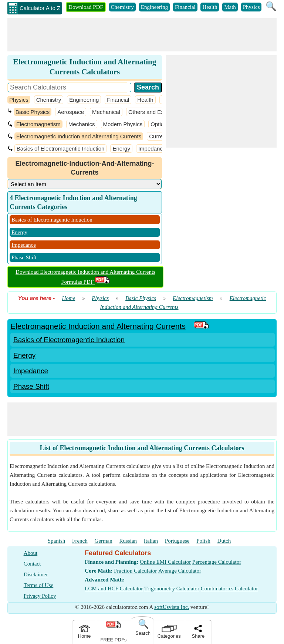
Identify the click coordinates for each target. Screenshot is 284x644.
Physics (251, 7)
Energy (121, 149)
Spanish (57, 541)
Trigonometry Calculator (172, 589)
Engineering (154, 7)
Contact (32, 564)
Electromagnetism (38, 124)
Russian (128, 541)
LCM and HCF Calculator (114, 589)
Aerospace (71, 112)
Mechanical (106, 112)
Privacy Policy (40, 596)
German (103, 541)
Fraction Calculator (135, 571)
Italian (151, 541)
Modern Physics (123, 124)
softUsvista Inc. (172, 607)
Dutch (224, 541)
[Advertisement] (142, 35)
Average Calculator (180, 571)
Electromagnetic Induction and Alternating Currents (79, 136)
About (31, 553)
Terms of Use (39, 585)
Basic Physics (33, 112)
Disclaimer (36, 574)
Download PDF (86, 7)
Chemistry (123, 7)
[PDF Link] (201, 326)
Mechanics (82, 124)
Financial (185, 7)
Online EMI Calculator (165, 562)
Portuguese (177, 541)
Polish (203, 541)
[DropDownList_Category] (85, 184)
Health (210, 7)
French (80, 541)
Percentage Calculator (217, 562)
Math (230, 7)
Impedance (152, 149)
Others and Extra (149, 112)
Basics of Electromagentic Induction (61, 149)
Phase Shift (24, 257)
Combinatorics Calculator (229, 589)
